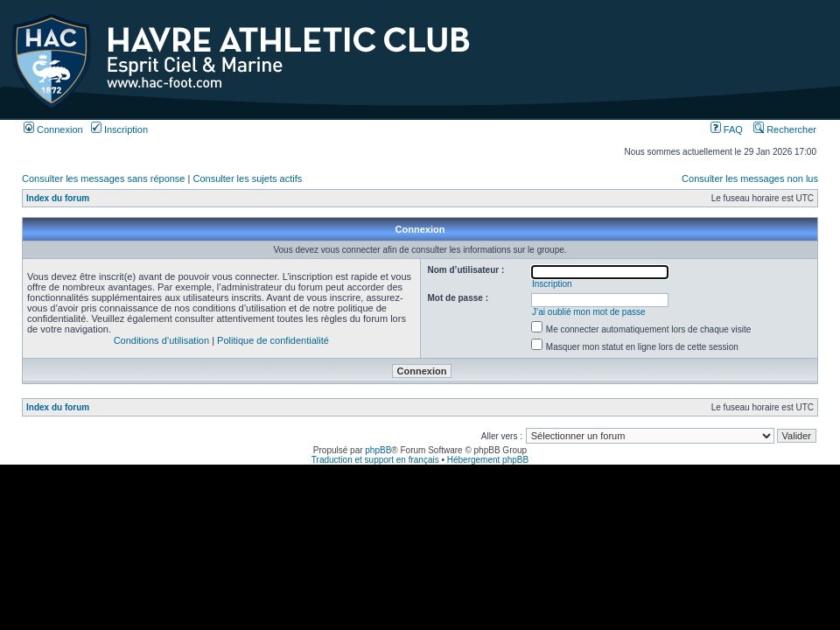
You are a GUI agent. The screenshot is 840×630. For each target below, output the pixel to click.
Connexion (53, 129)
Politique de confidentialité (273, 340)
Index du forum (58, 198)
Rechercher (785, 129)
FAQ (727, 129)
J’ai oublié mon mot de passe (589, 312)
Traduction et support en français (375, 460)
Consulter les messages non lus (750, 178)
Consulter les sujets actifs (247, 178)
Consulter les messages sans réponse (103, 178)
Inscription (119, 129)
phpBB (378, 450)
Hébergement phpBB (488, 460)
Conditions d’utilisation (161, 340)
